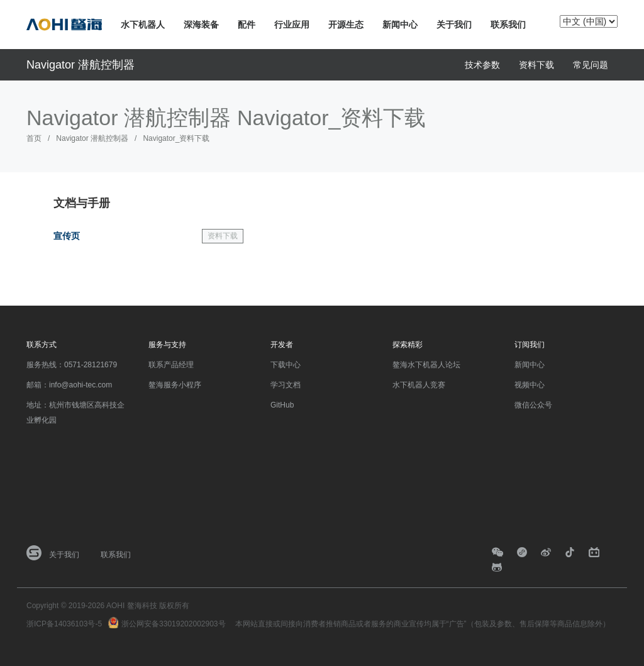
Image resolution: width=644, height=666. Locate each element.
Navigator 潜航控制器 (80, 65)
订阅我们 (530, 345)
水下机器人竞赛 (419, 385)
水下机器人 (143, 25)
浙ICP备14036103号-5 (64, 624)
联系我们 (508, 25)
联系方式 (42, 345)
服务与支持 (167, 345)
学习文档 (286, 385)
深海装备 (201, 25)
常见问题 (591, 65)
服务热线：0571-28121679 (72, 365)
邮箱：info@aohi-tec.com (69, 385)
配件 (247, 25)
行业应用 (292, 25)
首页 (34, 138)
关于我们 (454, 25)
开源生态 (346, 25)
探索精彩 (408, 345)
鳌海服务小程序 (175, 385)
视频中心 (530, 385)
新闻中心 (400, 25)
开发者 (282, 345)
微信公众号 (533, 405)
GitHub (282, 405)
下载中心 (286, 365)
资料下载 (536, 65)
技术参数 (482, 65)
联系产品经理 (171, 365)
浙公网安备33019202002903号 (173, 624)
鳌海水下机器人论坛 (426, 365)
